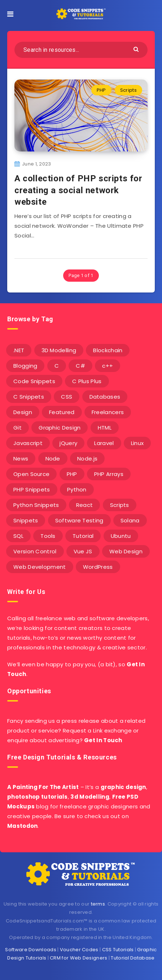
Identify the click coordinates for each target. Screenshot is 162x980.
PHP (101, 90)
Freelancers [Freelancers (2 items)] (108, 412)
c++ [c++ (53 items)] (108, 366)
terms (98, 904)
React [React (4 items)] (85, 505)
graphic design (123, 787)
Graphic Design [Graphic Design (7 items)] (60, 428)
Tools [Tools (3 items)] (48, 536)
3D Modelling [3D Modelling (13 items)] (59, 350)
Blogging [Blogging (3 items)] (25, 366)
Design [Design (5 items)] (23, 412)
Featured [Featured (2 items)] (62, 412)
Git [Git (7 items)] (17, 428)
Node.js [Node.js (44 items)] (87, 459)
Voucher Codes (79, 950)
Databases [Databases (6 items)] (105, 397)
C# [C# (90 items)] (80, 366)
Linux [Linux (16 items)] (137, 443)
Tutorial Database (133, 958)
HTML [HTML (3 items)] (105, 428)
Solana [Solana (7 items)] (130, 520)
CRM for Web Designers (78, 958)
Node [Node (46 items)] (53, 459)
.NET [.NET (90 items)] (19, 350)
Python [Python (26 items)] (77, 489)
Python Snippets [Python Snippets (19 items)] (36, 505)
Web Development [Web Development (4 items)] (40, 567)
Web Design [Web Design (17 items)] (126, 551)
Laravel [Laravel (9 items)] (104, 443)
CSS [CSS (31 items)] (67, 397)
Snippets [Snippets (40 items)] (26, 520)
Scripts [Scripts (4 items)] (120, 505)
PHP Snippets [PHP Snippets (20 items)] (32, 489)
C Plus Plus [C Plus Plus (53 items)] (87, 381)
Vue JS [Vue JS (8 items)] (83, 551)
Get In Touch (103, 740)
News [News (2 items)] (21, 459)
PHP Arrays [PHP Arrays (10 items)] (109, 474)
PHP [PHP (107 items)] (72, 474)
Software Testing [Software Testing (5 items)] (79, 520)
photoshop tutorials (38, 797)
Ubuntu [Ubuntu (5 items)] (121, 536)
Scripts (128, 90)
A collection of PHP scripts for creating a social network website (78, 190)
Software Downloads (30, 950)
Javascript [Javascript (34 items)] (28, 443)
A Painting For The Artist (43, 787)
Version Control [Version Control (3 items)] (35, 551)
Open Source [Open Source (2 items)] (31, 474)
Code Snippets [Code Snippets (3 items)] (34, 381)
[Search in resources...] (81, 50)
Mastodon (22, 826)
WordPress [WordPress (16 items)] (98, 567)
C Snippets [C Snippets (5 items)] (29, 397)
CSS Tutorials (118, 950)
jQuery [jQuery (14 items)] (68, 443)
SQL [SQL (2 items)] (18, 536)
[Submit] (137, 49)
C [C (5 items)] (57, 366)
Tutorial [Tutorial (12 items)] (83, 536)
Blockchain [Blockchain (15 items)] (108, 350)
